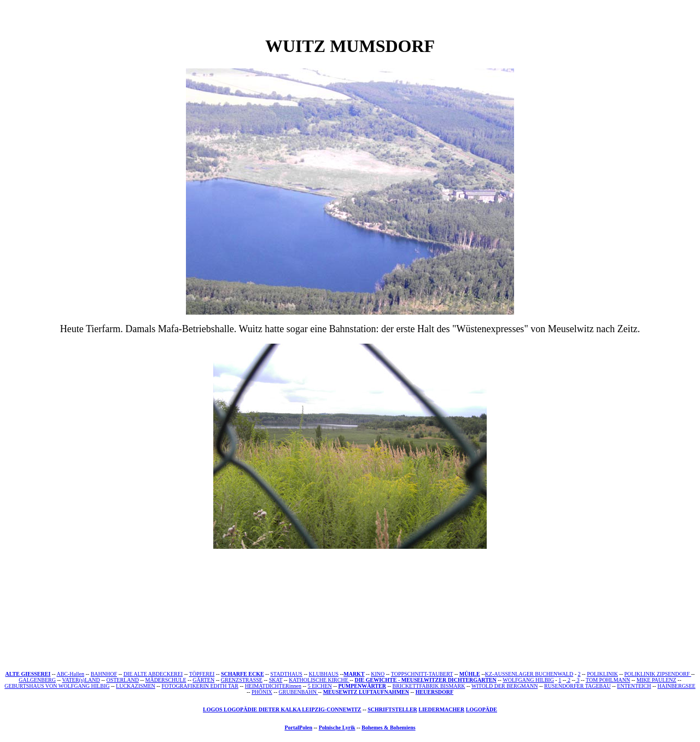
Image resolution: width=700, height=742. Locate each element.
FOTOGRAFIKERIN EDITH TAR (200, 686)
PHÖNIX (262, 692)
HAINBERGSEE (676, 686)
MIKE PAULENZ (657, 680)
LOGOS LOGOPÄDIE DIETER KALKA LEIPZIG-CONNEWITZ (282, 709)
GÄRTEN (203, 680)
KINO (378, 674)
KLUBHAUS (324, 674)
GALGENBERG (37, 680)
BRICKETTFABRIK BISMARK (429, 686)
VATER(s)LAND (81, 680)
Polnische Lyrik (337, 727)
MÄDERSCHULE (166, 680)
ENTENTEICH (634, 686)
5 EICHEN (320, 686)
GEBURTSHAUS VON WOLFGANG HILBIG (57, 686)
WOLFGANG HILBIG (528, 680)
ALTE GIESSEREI (28, 674)
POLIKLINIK (602, 674)
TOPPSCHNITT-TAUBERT (422, 674)
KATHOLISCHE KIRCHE (319, 680)
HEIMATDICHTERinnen (273, 686)
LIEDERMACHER (441, 709)
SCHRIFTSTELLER (392, 709)
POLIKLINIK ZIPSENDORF (658, 674)
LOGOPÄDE (482, 709)
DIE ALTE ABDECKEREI (153, 674)
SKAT (276, 680)
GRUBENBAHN (299, 692)
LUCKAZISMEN (136, 686)
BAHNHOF (104, 674)
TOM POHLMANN (608, 680)
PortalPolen (298, 727)
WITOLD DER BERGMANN (504, 686)
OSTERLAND (122, 680)
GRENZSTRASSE (242, 680)
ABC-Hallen (70, 674)
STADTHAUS (286, 674)
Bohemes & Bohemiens (388, 727)
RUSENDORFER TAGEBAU (577, 686)
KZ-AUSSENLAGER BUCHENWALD (529, 674)
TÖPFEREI (202, 674)
